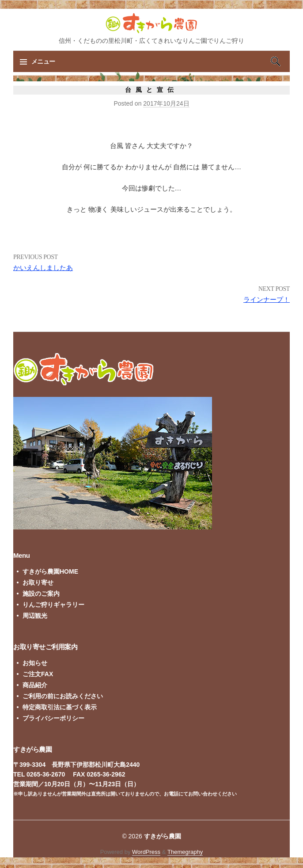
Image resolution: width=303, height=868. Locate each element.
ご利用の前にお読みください (63, 696)
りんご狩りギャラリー (53, 605)
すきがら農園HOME (50, 571)
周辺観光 (35, 616)
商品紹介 (35, 685)
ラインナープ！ (267, 299)
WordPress (146, 852)
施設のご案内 (41, 594)
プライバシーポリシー (53, 718)
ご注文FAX (38, 674)
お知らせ (35, 663)
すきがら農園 (163, 836)
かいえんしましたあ (43, 268)
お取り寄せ (38, 582)
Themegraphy (185, 852)
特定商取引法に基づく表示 (60, 707)
